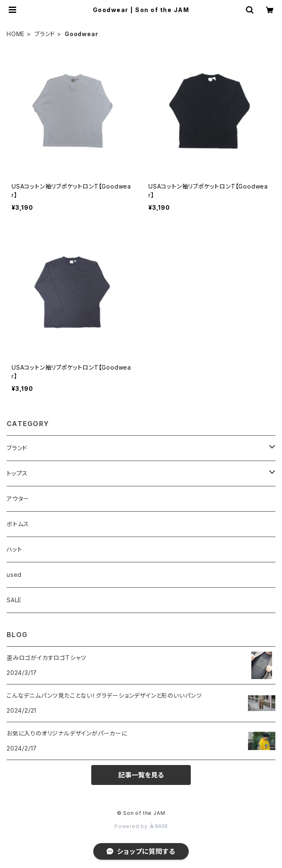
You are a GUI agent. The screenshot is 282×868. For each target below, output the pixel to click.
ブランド (45, 34)
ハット (14, 549)
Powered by (141, 826)
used (14, 575)
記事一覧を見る (141, 775)
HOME (16, 34)
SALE (14, 600)
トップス (17, 473)
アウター (18, 499)
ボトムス (18, 524)
